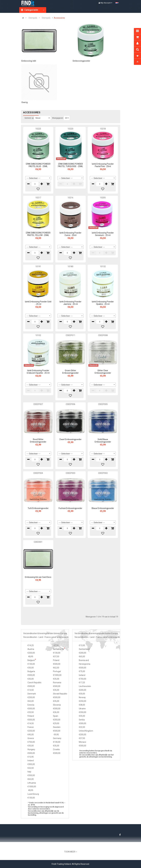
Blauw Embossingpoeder (103, 508)
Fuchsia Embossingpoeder (70, 508)
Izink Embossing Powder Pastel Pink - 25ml (103, 165)
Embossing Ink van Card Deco (38, 577)
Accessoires (59, 18)
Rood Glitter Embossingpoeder (38, 441)
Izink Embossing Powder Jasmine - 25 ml (70, 303)
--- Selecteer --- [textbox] (33, 178)
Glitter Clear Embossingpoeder (103, 372)
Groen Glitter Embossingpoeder (70, 372)
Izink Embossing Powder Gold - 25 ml (38, 303)
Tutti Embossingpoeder (38, 508)
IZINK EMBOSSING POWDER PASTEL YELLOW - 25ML (38, 234)
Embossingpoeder (81, 61)
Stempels (33, 18)
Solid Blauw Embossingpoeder (103, 441)
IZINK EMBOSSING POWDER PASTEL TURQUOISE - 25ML (70, 165)
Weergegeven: (58, 118)
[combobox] (38, 178)
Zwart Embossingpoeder (70, 439)
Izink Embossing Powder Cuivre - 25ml (70, 234)
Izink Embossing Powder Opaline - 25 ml (103, 303)
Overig (25, 102)
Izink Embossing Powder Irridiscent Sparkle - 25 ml (38, 372)
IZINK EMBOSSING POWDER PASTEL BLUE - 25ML (38, 165)
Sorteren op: (29, 118)
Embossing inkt (29, 61)
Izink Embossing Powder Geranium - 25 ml (103, 234)
